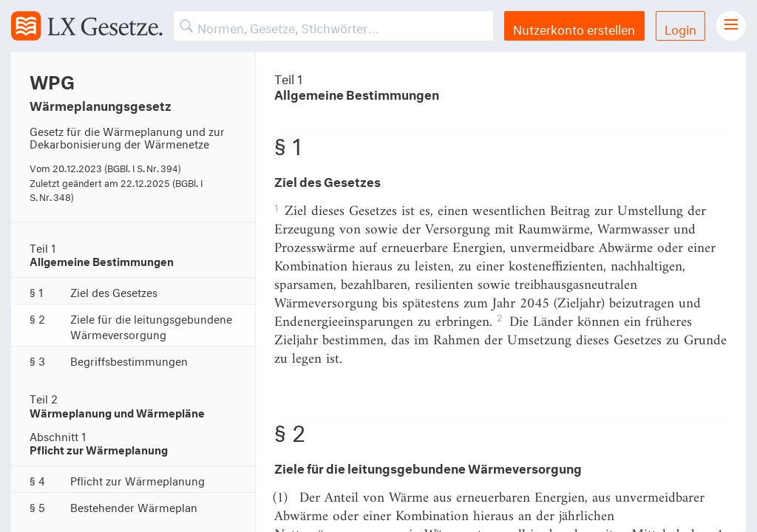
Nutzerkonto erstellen (574, 28)
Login (680, 28)
